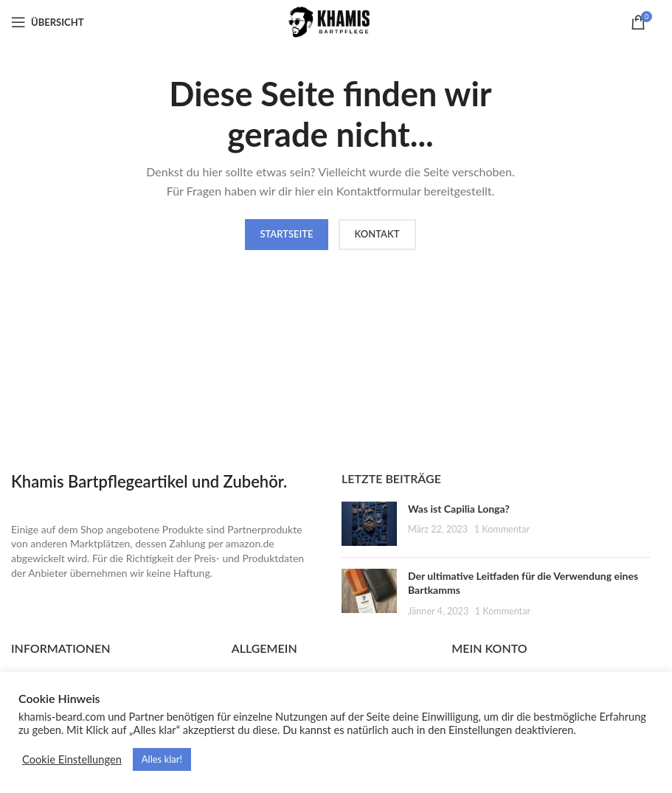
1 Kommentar (502, 529)
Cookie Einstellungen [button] (72, 759)
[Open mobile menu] (47, 22)
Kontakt (377, 234)
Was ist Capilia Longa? (459, 509)
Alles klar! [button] (162, 759)
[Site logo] (330, 21)
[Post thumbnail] (369, 524)
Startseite (286, 234)
